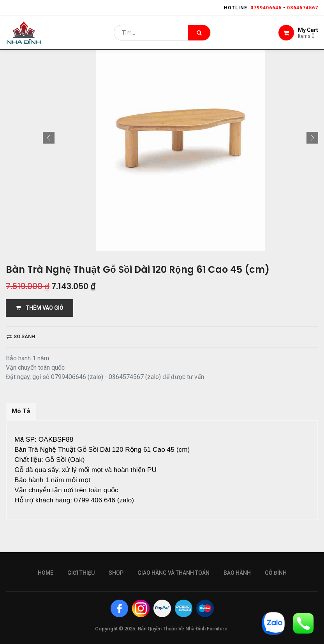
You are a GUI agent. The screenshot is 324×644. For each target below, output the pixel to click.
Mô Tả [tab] (21, 411)
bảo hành (237, 573)
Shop (116, 573)
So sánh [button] (21, 336)
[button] (49, 138)
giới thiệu (81, 573)
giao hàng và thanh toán (173, 573)
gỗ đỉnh (276, 573)
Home (46, 573)
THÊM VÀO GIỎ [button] (40, 308)
